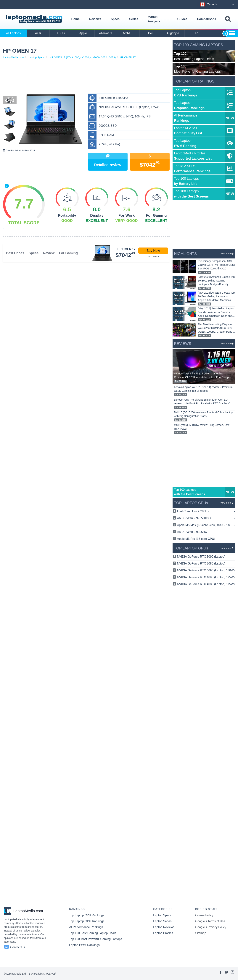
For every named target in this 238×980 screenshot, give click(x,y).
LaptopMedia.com (13, 57)
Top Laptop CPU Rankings (87, 915)
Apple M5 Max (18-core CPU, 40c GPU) (206, 525)
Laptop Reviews (164, 927)
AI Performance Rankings (86, 927)
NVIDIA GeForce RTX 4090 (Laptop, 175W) (206, 577)
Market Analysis (154, 19)
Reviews (95, 19)
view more (227, 254)
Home (75, 19)
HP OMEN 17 (128, 57)
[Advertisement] (86, 77)
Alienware (106, 33)
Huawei (218, 33)
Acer (38, 33)
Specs (115, 19)
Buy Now (153, 251)
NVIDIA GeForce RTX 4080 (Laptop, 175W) (206, 584)
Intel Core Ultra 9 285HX (206, 511)
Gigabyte (173, 33)
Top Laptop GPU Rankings (87, 921)
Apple (83, 33)
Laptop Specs (37, 57)
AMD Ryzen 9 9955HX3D (206, 518)
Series (134, 19)
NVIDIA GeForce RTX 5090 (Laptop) (201, 557)
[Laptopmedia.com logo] (35, 19)
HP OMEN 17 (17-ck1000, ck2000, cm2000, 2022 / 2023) (83, 57)
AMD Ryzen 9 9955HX (206, 532)
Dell (151, 33)
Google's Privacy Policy (211, 927)
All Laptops (13, 33)
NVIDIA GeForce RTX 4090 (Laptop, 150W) (206, 570)
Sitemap (201, 933)
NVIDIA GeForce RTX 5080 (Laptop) (201, 563)
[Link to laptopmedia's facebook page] (221, 974)
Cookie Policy (204, 915)
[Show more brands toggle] (232, 33)
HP (196, 33)
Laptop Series (162, 921)
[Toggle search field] (228, 19)
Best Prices (15, 253)
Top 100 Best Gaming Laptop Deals (93, 933)
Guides (182, 19)
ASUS (61, 33)
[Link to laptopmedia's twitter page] (226, 974)
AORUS (128, 33)
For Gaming (68, 253)
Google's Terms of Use (210, 921)
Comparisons (207, 19)
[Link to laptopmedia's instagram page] (232, 974)
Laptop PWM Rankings (84, 945)
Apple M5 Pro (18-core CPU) (206, 539)
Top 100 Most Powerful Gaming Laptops (96, 939)
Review (49, 253)
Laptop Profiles (163, 933)
